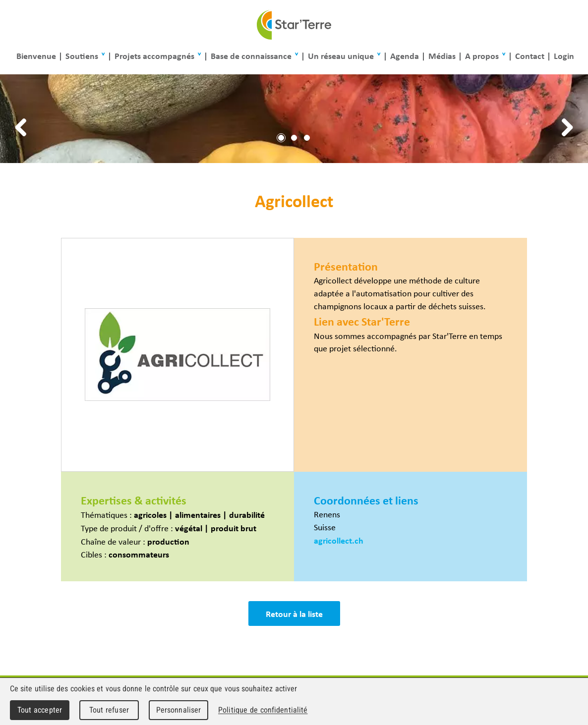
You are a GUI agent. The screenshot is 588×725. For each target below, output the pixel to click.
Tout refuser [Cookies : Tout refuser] (109, 710)
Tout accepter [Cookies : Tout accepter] (40, 710)
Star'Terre (294, 25)
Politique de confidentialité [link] (263, 710)
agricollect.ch (339, 540)
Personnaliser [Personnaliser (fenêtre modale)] (179, 710)
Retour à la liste (294, 613)
